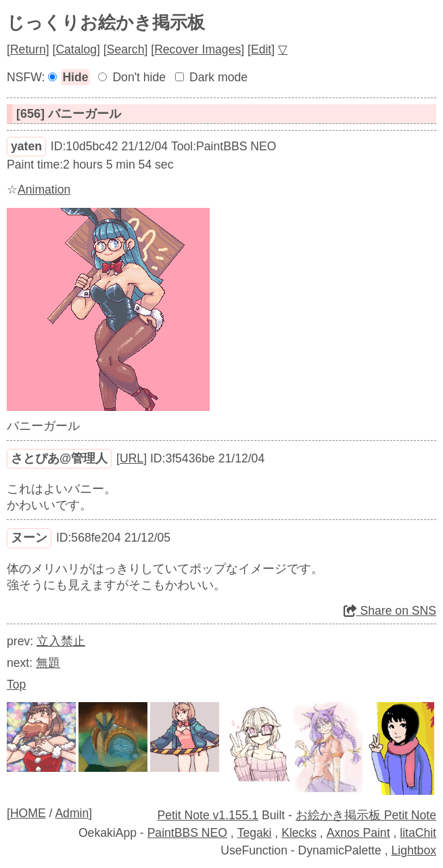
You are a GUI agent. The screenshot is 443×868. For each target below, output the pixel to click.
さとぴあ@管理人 (59, 458)
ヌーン (29, 538)
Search (126, 49)
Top (16, 685)
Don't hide (139, 77)
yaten (26, 146)
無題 (48, 663)
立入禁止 (61, 641)
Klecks (299, 833)
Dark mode (218, 77)
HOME (28, 813)
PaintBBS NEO (187, 833)
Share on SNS (390, 611)
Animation (44, 190)
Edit (261, 49)
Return (28, 49)
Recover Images (197, 49)
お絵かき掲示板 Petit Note (366, 815)
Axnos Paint (358, 833)
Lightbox (414, 850)
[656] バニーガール (69, 114)
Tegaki (255, 833)
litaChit (418, 833)
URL (132, 458)
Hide (75, 77)
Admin (72, 813)
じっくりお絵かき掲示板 (106, 22)
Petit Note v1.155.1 (208, 815)
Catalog (76, 49)
